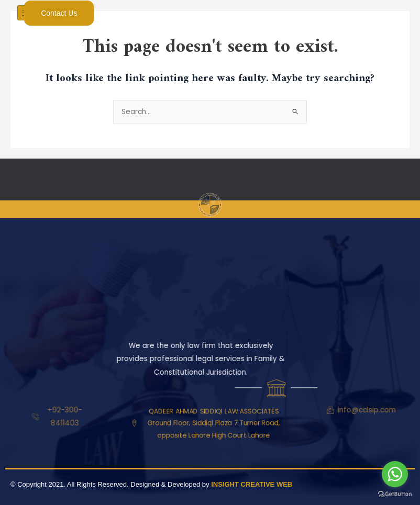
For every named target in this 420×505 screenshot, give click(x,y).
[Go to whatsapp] (395, 474)
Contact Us (59, 13)
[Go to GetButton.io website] (395, 494)
